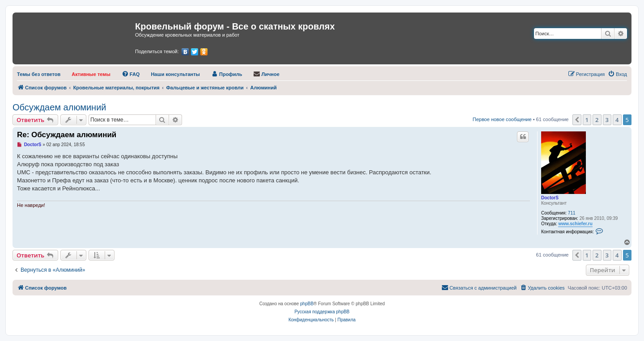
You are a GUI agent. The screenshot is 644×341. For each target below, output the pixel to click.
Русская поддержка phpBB (322, 312)
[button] (577, 120)
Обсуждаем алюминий (59, 107)
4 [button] (617, 120)
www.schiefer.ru (575, 224)
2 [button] (597, 120)
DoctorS (550, 198)
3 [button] (607, 120)
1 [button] (587, 120)
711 (572, 213)
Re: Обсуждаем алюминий (67, 135)
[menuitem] (39, 74)
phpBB (307, 304)
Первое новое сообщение (502, 119)
